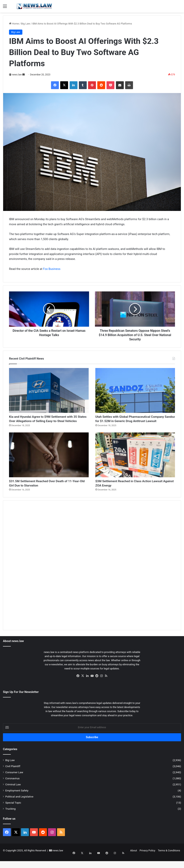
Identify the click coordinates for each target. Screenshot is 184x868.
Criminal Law (13, 795)
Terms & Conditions (169, 861)
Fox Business (52, 269)
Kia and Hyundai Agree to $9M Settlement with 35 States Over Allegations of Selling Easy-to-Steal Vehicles (46, 423)
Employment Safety (17, 801)
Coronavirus (12, 789)
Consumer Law (14, 783)
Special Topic (13, 813)
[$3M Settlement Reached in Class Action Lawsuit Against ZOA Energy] (135, 463)
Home (14, 24)
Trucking (10, 819)
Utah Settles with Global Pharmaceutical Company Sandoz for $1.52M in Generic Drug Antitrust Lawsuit (135, 423)
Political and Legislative (19, 807)
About (134, 861)
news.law (17, 75)
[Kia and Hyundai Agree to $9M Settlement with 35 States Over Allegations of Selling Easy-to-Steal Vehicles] (49, 390)
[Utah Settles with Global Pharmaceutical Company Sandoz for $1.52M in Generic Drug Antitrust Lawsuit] (135, 390)
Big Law (26, 24)
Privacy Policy (147, 861)
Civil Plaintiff (13, 777)
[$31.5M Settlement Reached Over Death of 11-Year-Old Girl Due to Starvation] (49, 463)
